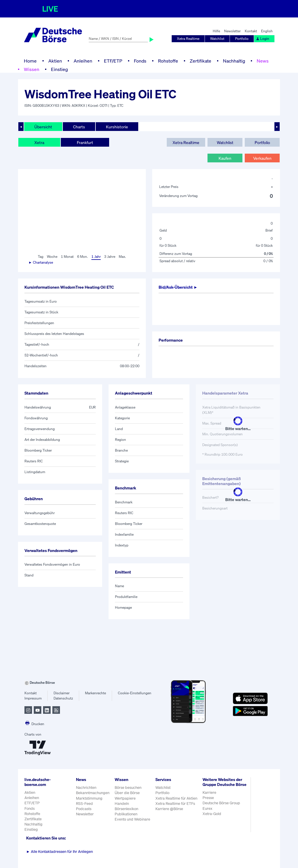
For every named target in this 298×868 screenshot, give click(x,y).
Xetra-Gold (212, 814)
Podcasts (84, 809)
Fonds (140, 61)
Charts (79, 127)
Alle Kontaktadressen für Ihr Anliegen (60, 852)
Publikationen (126, 814)
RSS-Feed (84, 804)
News (263, 61)
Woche (52, 257)
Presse (208, 798)
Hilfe (216, 31)
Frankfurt (85, 142)
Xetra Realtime (188, 39)
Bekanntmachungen (93, 793)
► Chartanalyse (41, 262)
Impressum (33, 698)
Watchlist (217, 39)
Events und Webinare (132, 819)
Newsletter (232, 31)
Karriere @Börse (169, 809)
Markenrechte (95, 693)
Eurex (207, 808)
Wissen (32, 69)
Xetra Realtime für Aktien (176, 798)
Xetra (39, 142)
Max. (122, 257)
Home (30, 61)
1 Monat (67, 257)
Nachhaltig (234, 61)
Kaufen (225, 158)
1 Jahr (96, 257)
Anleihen (83, 61)
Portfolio (242, 39)
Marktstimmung (89, 798)
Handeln (122, 804)
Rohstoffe (168, 61)
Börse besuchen (128, 788)
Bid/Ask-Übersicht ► (178, 287)
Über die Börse (127, 793)
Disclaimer (62, 693)
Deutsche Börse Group (221, 803)
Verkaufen (262, 158)
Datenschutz (63, 698)
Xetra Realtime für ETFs (175, 804)
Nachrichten (86, 788)
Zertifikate (201, 61)
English (267, 31)
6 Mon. (83, 257)
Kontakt (251, 31)
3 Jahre (110, 257)
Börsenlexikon (126, 809)
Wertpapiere (125, 798)
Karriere (209, 792)
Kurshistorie (117, 127)
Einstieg (59, 69)
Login (262, 39)
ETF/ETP (113, 61)
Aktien (55, 61)
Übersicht (43, 127)
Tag (41, 257)
